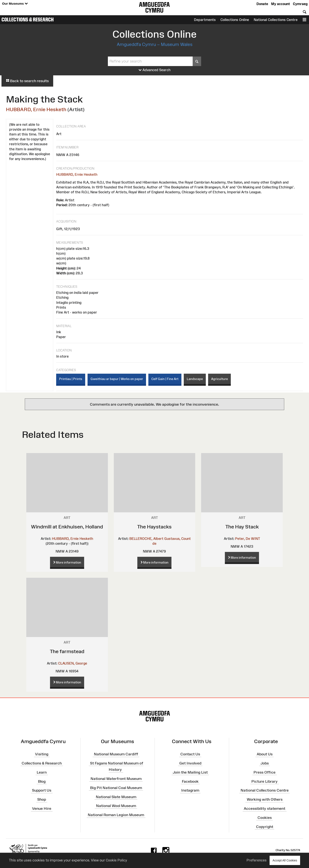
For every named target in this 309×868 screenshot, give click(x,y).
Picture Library (264, 781)
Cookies (265, 818)
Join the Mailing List (190, 772)
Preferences (257, 860)
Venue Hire (42, 809)
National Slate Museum (116, 797)
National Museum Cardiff (116, 754)
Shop (42, 799)
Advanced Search (155, 70)
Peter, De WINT (248, 539)
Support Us (42, 790)
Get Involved (190, 763)
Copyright (265, 827)
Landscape (195, 379)
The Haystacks (154, 527)
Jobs (265, 763)
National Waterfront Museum (116, 779)
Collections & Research (28, 19)
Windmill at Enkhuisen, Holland (67, 527)
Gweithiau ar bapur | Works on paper (117, 379)
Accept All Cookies (285, 860)
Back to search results (27, 81)
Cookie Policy (116, 860)
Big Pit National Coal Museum (116, 788)
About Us (265, 754)
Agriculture (219, 379)
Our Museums (15, 4)
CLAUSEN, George (73, 663)
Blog (42, 781)
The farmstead (67, 651)
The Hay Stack (242, 527)
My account (280, 4)
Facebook (190, 781)
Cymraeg (300, 4)
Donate (262, 4)
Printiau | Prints (71, 379)
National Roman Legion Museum (116, 815)
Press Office (264, 772)
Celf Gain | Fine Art (165, 379)
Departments (205, 20)
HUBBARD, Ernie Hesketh (36, 109)
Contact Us (190, 754)
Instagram (190, 790)
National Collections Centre (276, 20)
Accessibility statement (264, 809)
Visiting (42, 754)
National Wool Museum (116, 806)
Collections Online (235, 20)
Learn (42, 772)
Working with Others (265, 799)
